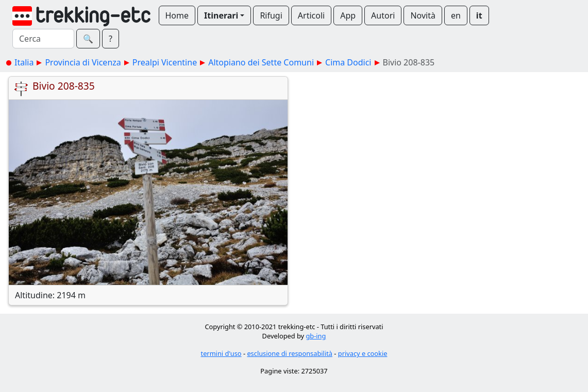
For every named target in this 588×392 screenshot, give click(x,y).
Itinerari (221, 15)
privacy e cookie (363, 353)
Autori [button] (383, 15)
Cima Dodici (348, 62)
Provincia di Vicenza (83, 62)
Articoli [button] (311, 15)
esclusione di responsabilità (290, 353)
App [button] (348, 15)
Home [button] (177, 15)
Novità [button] (423, 15)
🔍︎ (88, 39)
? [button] (111, 39)
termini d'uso (221, 353)
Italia (24, 62)
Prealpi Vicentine (165, 62)
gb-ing (316, 336)
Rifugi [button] (271, 15)
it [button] (479, 15)
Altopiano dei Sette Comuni (261, 62)
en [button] (456, 15)
